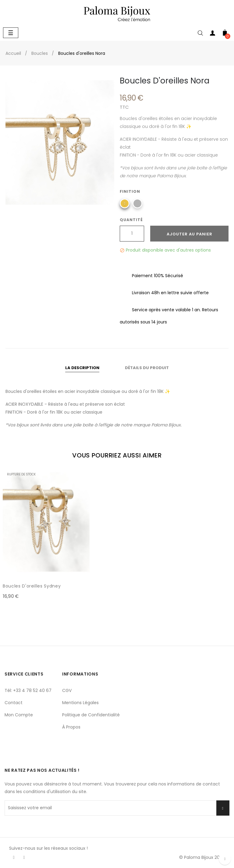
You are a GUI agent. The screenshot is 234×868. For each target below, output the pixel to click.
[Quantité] (132, 234)
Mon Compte (19, 715)
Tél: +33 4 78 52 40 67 (28, 690)
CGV (67, 690)
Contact (14, 703)
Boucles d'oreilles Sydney (32, 586)
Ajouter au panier (190, 234)
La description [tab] (82, 368)
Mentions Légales (80, 703)
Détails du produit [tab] (147, 368)
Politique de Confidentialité (91, 715)
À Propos (71, 727)
